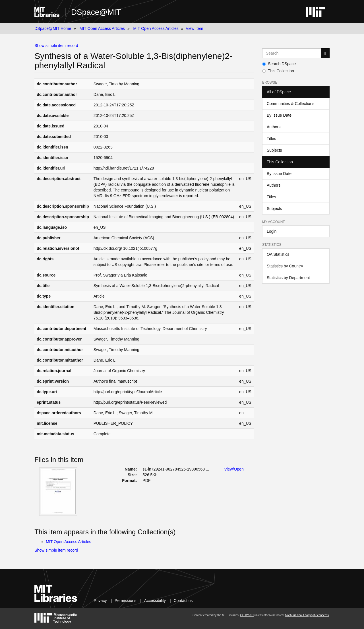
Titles (271, 139)
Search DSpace (279, 64)
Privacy (100, 601)
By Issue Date (279, 115)
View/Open (234, 469)
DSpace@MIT (96, 12)
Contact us (183, 601)
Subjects (274, 150)
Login (272, 231)
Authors (274, 127)
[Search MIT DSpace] (292, 53)
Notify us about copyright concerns (307, 615)
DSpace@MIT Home (53, 28)
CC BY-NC (247, 615)
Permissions (125, 601)
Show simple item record (56, 46)
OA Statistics (278, 254)
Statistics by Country (285, 266)
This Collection (278, 71)
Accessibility (155, 601)
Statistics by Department (288, 278)
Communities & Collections (290, 104)
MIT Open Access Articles (102, 28)
